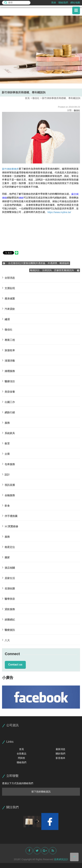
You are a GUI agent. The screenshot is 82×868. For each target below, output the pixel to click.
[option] (41, 50)
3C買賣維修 (10, 526)
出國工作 (8, 402)
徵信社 (36, 98)
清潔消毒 (8, 360)
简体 (54, 3)
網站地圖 (75, 3)
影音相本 (60, 758)
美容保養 (8, 391)
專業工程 (8, 339)
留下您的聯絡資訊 (41, 792)
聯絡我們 (63, 3)
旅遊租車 (8, 350)
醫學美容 (8, 598)
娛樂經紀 (8, 619)
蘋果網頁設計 (61, 859)
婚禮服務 (8, 371)
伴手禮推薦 (10, 515)
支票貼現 (8, 288)
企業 (6, 453)
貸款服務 (8, 609)
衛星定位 (8, 547)
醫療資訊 (8, 629)
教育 (6, 443)
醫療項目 (8, 381)
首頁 (27, 98)
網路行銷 (8, 412)
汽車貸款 (8, 308)
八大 (6, 640)
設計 (6, 474)
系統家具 (8, 433)
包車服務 (8, 464)
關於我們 (60, 754)
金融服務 (8, 495)
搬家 (6, 557)
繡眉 (6, 319)
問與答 (22, 758)
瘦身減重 (8, 298)
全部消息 (8, 277)
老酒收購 (8, 588)
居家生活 (8, 578)
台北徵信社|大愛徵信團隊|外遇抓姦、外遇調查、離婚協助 (36, 263)
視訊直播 (8, 484)
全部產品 (22, 754)
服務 (6, 422)
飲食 (6, 505)
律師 (21, 198)
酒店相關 (8, 567)
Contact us (15, 665)
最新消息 (60, 749)
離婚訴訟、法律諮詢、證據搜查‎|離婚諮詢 (55, 270)
